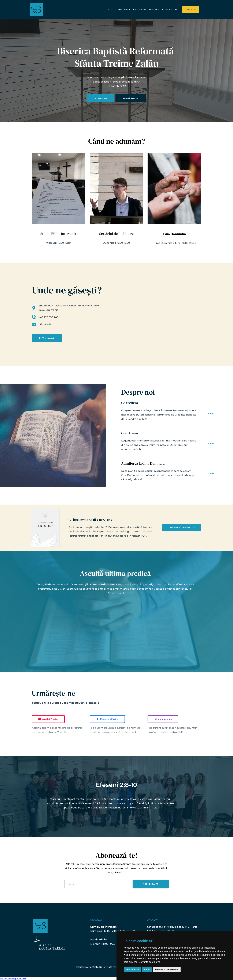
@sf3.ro (182, 732)
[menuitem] (112, 10)
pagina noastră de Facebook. (120, 732)
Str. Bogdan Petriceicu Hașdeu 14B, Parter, (173, 927)
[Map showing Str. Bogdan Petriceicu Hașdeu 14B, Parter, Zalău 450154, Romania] (157, 317)
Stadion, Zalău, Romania (162, 931)
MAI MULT (213, 413)
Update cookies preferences (13, 979)
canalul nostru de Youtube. (52, 732)
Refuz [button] (147, 969)
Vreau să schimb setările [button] (167, 969)
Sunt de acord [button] (132, 969)
